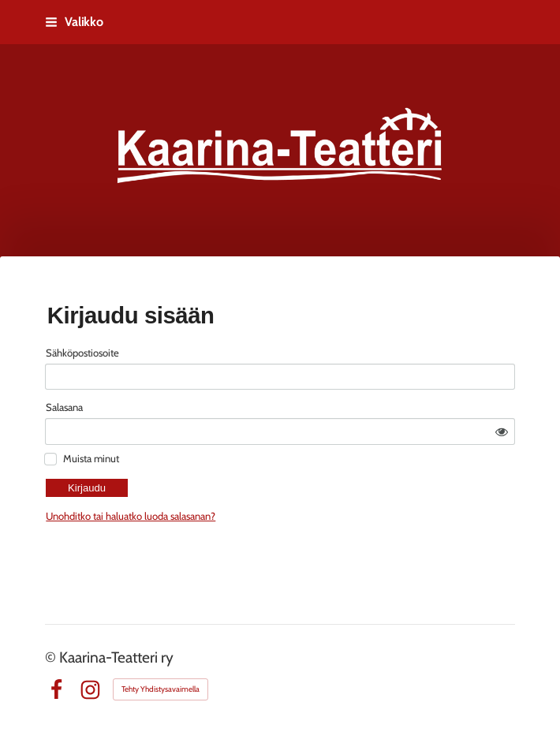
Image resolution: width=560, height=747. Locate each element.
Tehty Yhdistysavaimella (161, 689)
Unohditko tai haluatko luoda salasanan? (254, 476)
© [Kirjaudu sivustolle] (52, 657)
